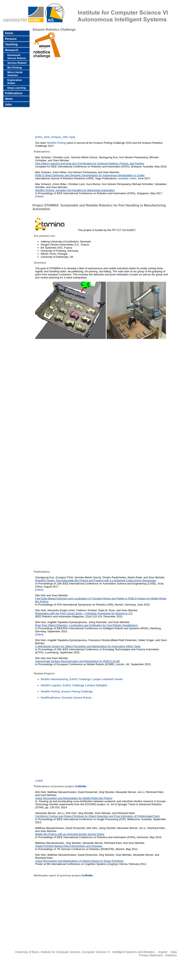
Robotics (171, 955)
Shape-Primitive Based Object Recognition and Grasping (69, 846)
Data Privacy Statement (158, 954)
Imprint (163, 952)
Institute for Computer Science (60, 952)
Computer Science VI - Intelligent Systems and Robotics (119, 952)
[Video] (39, 590)
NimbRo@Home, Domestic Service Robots (66, 698)
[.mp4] (39, 781)
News (8, 99)
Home (9, 33)
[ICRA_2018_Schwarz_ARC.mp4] (55, 137)
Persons (10, 39)
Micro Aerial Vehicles (15, 74)
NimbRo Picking (56, 143)
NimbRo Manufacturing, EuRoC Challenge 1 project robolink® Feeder (82, 679)
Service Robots (17, 63)
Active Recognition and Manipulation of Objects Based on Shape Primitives (79, 861)
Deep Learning (17, 88)
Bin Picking (15, 68)
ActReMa (81, 786)
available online (127, 178)
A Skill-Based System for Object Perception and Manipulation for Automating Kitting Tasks (88, 646)
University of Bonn (27, 952)
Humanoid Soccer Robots (17, 57)
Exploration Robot (15, 82)
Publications (13, 93)
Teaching (11, 44)
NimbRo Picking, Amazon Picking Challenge (67, 691)
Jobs (8, 104)
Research (11, 50)
